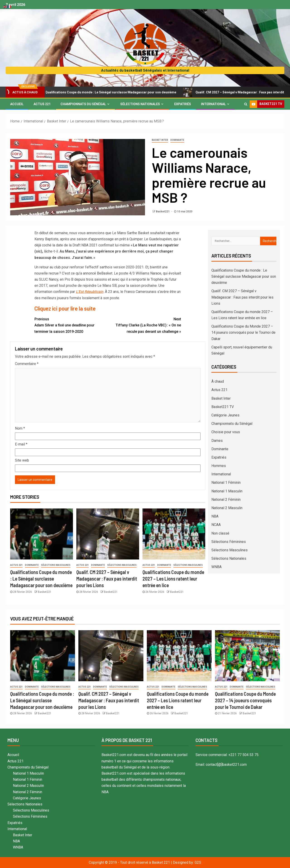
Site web (22, 460)
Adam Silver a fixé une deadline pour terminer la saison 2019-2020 (71, 325)
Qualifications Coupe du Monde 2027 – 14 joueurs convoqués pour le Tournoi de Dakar (243, 332)
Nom (20, 428)
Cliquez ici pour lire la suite (65, 308)
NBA (215, 516)
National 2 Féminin (226, 500)
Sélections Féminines (229, 542)
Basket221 (163, 212)
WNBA (216, 567)
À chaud (218, 381)
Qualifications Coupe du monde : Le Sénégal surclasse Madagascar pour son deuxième (110, 92)
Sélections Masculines (56, 565)
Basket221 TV (223, 407)
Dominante (177, 140)
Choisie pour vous (226, 432)
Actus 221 (42, 104)
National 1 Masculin (227, 491)
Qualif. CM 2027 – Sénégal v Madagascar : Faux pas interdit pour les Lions (107, 579)
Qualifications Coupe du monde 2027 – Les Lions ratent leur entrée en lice (173, 579)
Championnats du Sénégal (83, 104)
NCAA (216, 525)
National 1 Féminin (226, 483)
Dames (217, 441)
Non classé (220, 533)
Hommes (219, 466)
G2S (198, 862)
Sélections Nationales (140, 104)
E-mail (21, 444)
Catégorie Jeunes (225, 415)
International (213, 104)
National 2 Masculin (227, 508)
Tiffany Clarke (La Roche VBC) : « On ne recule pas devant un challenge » (144, 325)
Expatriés (183, 104)
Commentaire (27, 364)
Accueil (17, 104)
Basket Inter (160, 140)
